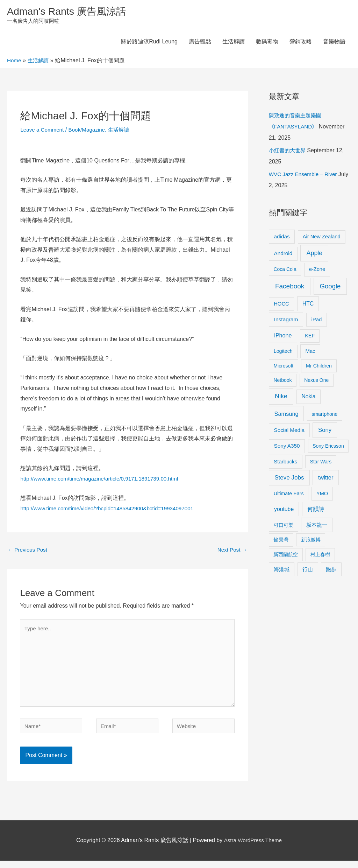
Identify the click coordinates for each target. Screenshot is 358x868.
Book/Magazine (90, 131)
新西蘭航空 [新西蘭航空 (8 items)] (286, 555)
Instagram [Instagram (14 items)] (286, 321)
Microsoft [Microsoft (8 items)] (283, 367)
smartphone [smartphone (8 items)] (324, 415)
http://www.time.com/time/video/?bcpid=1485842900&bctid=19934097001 (112, 510)
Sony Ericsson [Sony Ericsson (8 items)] (328, 447)
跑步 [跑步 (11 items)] (331, 570)
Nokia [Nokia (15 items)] (309, 398)
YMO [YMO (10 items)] (322, 495)
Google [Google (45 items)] (330, 288)
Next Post (231, 551)
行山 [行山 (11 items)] (308, 570)
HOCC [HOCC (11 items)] (281, 305)
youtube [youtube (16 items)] (284, 510)
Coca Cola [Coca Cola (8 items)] (285, 271)
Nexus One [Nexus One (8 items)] (316, 381)
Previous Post (28, 551)
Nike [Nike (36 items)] (281, 398)
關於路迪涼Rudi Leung (149, 43)
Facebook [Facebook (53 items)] (290, 288)
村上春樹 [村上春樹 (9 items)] (320, 555)
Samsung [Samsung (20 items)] (287, 415)
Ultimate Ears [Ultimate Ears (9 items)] (289, 495)
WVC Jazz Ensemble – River (305, 176)
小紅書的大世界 (288, 152)
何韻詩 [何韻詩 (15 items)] (316, 510)
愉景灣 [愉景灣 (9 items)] (281, 541)
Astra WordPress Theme (253, 848)
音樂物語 (334, 43)
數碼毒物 (267, 43)
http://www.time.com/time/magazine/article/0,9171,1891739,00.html (103, 480)
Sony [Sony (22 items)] (325, 431)
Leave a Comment (43, 131)
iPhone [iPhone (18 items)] (283, 337)
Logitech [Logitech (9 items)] (283, 352)
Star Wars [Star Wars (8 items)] (321, 463)
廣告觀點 (200, 43)
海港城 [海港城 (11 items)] (282, 570)
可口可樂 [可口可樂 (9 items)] (284, 526)
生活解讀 (234, 43)
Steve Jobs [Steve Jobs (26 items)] (289, 479)
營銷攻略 (301, 43)
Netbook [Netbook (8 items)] (282, 381)
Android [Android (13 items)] (283, 255)
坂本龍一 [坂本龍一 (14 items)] (317, 526)
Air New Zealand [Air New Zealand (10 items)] (322, 238)
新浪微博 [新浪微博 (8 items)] (311, 541)
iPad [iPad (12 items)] (316, 321)
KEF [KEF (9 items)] (310, 337)
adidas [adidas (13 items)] (282, 237)
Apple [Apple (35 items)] (314, 254)
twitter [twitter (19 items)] (326, 479)
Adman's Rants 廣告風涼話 (70, 12)
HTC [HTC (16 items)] (308, 305)
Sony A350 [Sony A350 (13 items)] (287, 447)
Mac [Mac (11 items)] (310, 352)
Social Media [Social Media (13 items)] (289, 431)
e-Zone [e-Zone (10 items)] (317, 271)
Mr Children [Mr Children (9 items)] (319, 367)
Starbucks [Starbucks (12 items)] (285, 463)
